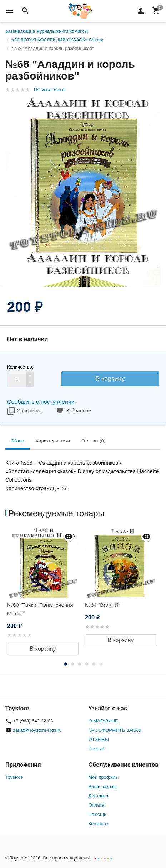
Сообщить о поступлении (41, 402)
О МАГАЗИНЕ (103, 721)
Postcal (96, 749)
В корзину (110, 379)
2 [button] (72, 664)
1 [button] (65, 664)
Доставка (99, 796)
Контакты (99, 824)
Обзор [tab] (17, 441)
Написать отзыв (50, 90)
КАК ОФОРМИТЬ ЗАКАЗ (115, 730)
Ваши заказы (103, 786)
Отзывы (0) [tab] (93, 441)
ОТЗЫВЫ (99, 739)
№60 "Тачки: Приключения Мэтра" (40, 609)
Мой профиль (103, 777)
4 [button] (87, 664)
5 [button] (94, 664)
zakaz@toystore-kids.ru (37, 730)
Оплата (97, 805)
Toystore (14, 777)
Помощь (97, 814)
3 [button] (80, 664)
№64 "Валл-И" (103, 605)
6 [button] (101, 664)
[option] (44, 591)
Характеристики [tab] (53, 441)
